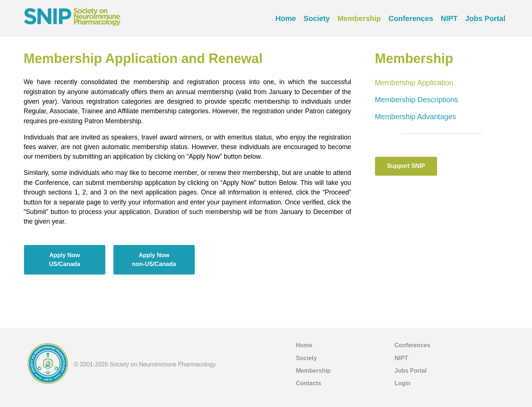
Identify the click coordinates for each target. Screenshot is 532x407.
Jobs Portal (485, 18)
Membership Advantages (415, 117)
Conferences (411, 18)
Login (403, 383)
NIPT (449, 18)
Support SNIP (406, 166)
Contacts (308, 383)
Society (317, 18)
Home (286, 18)
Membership (359, 18)
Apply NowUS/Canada (65, 260)
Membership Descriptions (416, 100)
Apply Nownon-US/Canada (154, 260)
